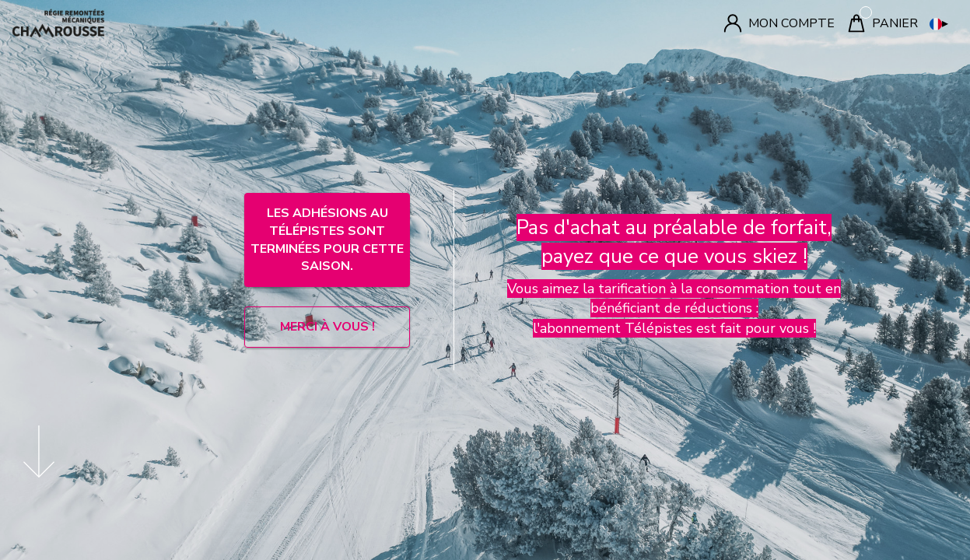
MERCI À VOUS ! (327, 327)
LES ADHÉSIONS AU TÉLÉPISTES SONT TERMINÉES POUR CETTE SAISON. (327, 240)
